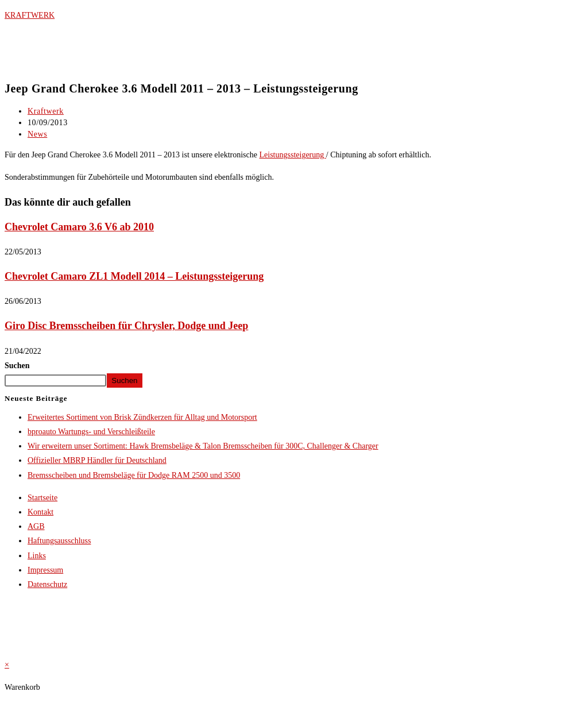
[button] (294, 64)
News (37, 134)
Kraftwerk (46, 111)
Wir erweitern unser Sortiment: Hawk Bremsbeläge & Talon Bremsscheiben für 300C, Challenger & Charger (203, 446)
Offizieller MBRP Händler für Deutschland (97, 460)
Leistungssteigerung (293, 155)
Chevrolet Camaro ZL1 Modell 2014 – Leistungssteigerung (134, 276)
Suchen (17, 366)
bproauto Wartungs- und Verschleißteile (91, 432)
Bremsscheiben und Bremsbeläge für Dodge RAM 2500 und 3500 (134, 475)
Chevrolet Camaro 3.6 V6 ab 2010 (79, 227)
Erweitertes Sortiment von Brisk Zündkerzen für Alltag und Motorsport (142, 417)
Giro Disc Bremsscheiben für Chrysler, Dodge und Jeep (126, 326)
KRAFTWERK (30, 15)
